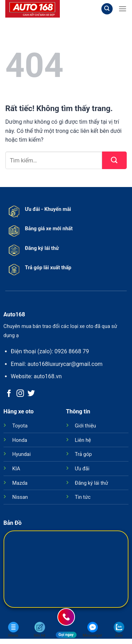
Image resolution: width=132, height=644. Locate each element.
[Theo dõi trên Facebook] (9, 394)
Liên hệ (83, 440)
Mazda (20, 483)
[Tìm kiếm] (107, 9)
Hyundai (21, 454)
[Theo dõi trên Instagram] (20, 394)
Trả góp (83, 454)
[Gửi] (114, 160)
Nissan (20, 497)
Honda (20, 440)
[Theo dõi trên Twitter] (31, 394)
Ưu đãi (82, 469)
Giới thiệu (86, 426)
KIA (16, 469)
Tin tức (83, 497)
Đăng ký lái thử (92, 483)
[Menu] (122, 9)
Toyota (20, 426)
